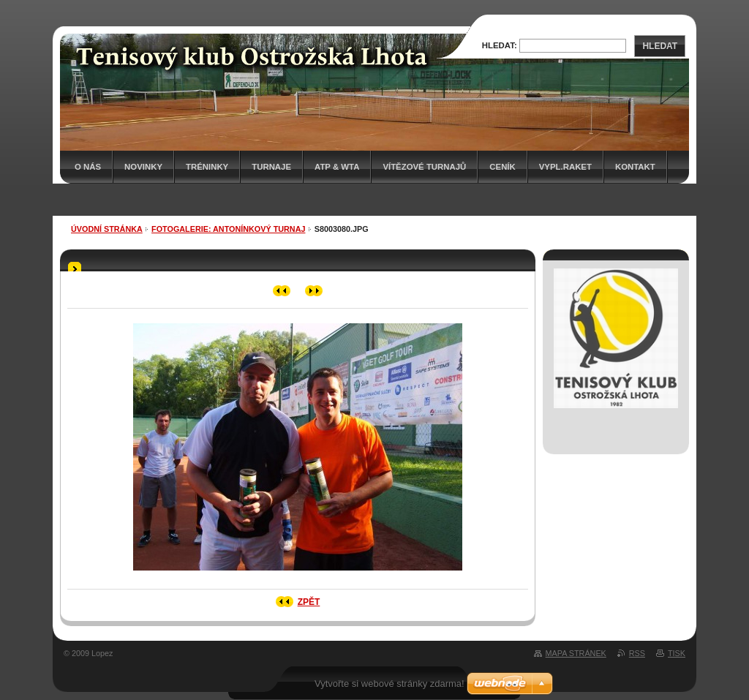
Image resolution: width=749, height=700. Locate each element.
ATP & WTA (337, 167)
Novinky (143, 167)
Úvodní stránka (107, 229)
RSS (637, 653)
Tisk (677, 653)
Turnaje (271, 167)
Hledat (660, 46)
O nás (88, 167)
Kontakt (635, 167)
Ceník (502, 167)
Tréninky (207, 167)
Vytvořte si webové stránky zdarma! (389, 684)
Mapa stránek (576, 653)
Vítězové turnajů (424, 167)
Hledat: (500, 45)
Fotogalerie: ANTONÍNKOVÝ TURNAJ (228, 229)
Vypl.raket (565, 167)
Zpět (309, 602)
